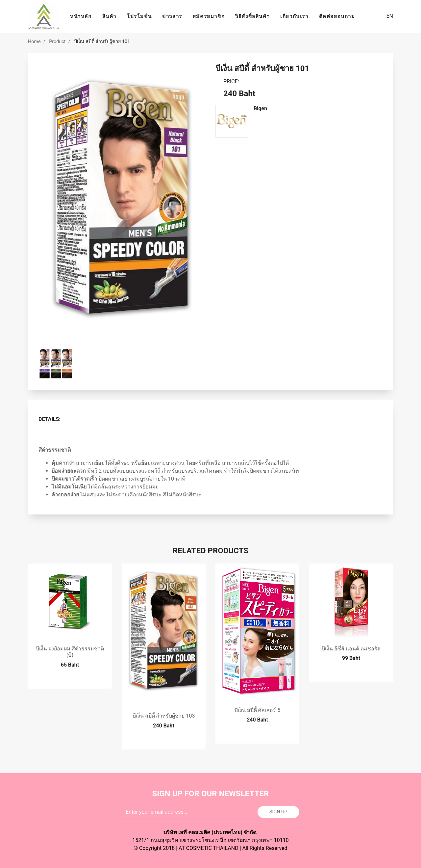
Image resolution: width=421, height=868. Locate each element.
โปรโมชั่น (139, 16)
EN (389, 16)
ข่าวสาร (172, 16)
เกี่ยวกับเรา (294, 16)
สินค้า (109, 16)
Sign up (278, 812)
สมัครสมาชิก (209, 16)
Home (34, 42)
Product (57, 42)
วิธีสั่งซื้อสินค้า (252, 16)
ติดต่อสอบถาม (337, 16)
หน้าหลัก (81, 16)
